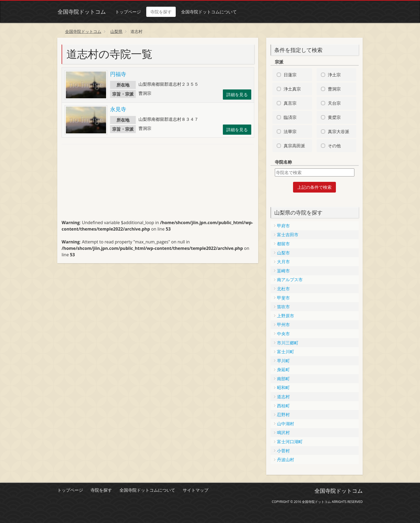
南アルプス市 (290, 280)
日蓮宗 (290, 75)
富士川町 (286, 352)
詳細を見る (237, 95)
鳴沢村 (283, 432)
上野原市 (286, 316)
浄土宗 (334, 75)
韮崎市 (283, 271)
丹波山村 (286, 460)
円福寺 (118, 74)
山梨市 (283, 253)
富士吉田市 (288, 235)
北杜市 (283, 289)
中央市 (283, 334)
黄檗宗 (334, 117)
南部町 (283, 379)
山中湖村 (286, 424)
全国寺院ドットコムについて (209, 12)
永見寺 (118, 109)
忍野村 (283, 415)
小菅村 (283, 451)
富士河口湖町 (290, 442)
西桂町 (283, 406)
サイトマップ (196, 490)
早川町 (283, 361)
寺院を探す (161, 12)
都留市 (283, 244)
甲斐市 (283, 298)
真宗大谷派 (339, 131)
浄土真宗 (292, 89)
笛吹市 (283, 307)
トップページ (128, 12)
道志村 (283, 397)
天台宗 (334, 103)
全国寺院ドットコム (81, 12)
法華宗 (290, 131)
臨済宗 (290, 117)
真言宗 (290, 103)
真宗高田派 (294, 146)
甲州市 (283, 325)
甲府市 (283, 226)
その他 (334, 146)
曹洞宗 (334, 89)
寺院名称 (283, 162)
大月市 (283, 262)
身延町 (283, 370)
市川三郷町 (288, 343)
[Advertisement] (102, 184)
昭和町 (283, 387)
